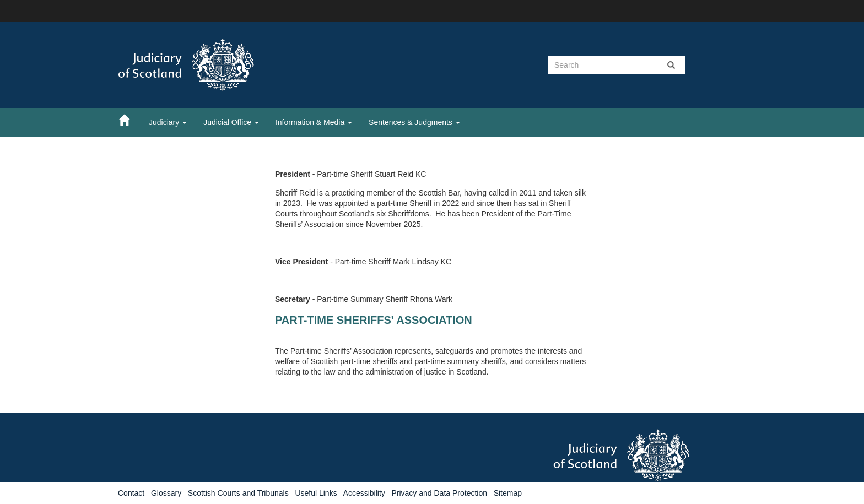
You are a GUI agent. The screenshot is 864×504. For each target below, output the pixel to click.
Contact (131, 493)
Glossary (166, 493)
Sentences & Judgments (414, 122)
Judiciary (168, 122)
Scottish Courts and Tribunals (238, 493)
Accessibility (364, 493)
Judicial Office (231, 122)
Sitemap (508, 493)
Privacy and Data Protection (439, 493)
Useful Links (316, 493)
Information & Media (314, 122)
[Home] (129, 120)
